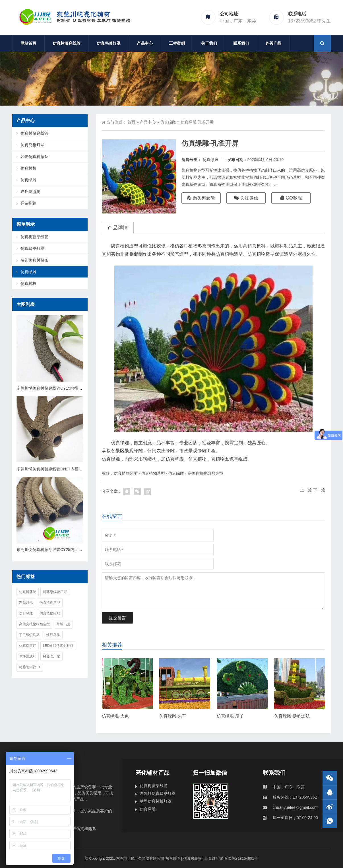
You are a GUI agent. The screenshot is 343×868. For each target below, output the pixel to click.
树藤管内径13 (29, 667)
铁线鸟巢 (53, 635)
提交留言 (117, 618)
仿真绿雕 (168, 122)
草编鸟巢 (63, 624)
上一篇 (306, 490)
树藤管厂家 (51, 656)
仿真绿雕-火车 (173, 716)
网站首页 (28, 43)
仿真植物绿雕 (126, 473)
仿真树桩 (28, 168)
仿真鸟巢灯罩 (109, 43)
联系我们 (241, 43)
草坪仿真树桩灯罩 (156, 801)
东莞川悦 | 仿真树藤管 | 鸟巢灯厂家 (194, 858)
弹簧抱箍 (28, 203)
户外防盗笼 (30, 192)
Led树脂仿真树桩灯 (58, 646)
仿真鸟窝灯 (28, 646)
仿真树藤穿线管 (67, 43)
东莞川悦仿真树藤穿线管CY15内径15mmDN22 (58, 388)
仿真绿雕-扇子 (230, 716)
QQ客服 (291, 198)
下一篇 (319, 490)
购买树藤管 (201, 198)
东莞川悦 (26, 602)
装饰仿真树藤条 (34, 157)
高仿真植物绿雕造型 (205, 473)
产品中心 (145, 43)
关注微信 (246, 198)
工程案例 (177, 43)
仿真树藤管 (28, 592)
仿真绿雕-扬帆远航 (292, 716)
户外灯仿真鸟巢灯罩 (158, 793)
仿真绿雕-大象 (115, 716)
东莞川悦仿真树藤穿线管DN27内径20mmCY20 (58, 469)
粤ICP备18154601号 (241, 858)
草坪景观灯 (28, 656)
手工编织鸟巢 (29, 635)
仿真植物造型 (153, 473)
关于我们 (209, 43)
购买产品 (273, 43)
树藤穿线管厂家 (55, 592)
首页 (131, 122)
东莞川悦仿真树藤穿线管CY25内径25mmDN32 (58, 550)
